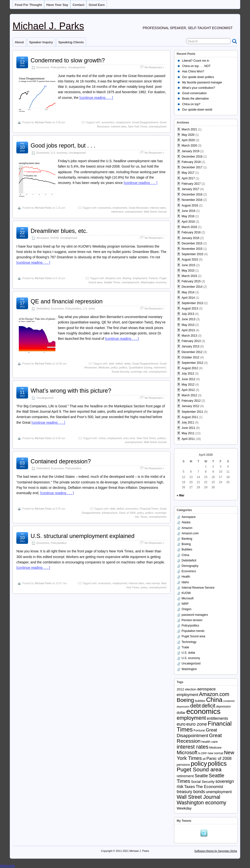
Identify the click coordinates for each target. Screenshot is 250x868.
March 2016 (189, 227)
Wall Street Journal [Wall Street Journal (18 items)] (198, 797)
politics (123, 367)
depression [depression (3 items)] (223, 707)
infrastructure (110, 513)
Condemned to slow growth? (68, 60)
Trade (185, 647)
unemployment (158, 126)
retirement (117, 212)
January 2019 (191, 151)
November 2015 (192, 249)
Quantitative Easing (141, 367)
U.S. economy (59, 153)
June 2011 (188, 428)
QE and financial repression (67, 301)
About (19, 42)
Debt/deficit (43, 308)
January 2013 (191, 346)
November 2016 (192, 200)
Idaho (185, 582)
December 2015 (192, 243)
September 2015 (193, 254)
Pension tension (192, 620)
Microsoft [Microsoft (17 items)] (187, 752)
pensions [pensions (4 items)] (183, 765)
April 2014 (188, 298)
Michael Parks (43, 122)
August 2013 (190, 308)
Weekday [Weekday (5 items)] (184, 808)
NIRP (185, 604)
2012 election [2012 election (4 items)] (187, 689)
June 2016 (188, 211)
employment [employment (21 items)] (191, 718)
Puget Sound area (193, 636)
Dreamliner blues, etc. (59, 231)
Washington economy (153, 282)
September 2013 (193, 303)
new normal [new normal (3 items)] (215, 753)
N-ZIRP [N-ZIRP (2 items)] (203, 753)
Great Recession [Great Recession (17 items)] (199, 738)
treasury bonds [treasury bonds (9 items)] (191, 792)
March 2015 (189, 276)
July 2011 (188, 423)
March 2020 (189, 146)
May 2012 (188, 385)
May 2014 (188, 292)
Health (186, 577)
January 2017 (191, 189)
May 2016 (188, 216)
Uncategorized (77, 67)
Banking (187, 539)
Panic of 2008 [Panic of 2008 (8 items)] (219, 759)
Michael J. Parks (48, 26)
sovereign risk (139, 372)
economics (108, 122)
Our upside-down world (197, 110)
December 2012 (192, 352)
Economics (43, 67)
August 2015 (190, 260)
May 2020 (188, 135)
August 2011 (190, 417)
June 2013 (188, 319)
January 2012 (191, 406)
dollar (127, 364)
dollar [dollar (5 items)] (181, 713)
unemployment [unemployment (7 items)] (219, 792)
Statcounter (7, 866)
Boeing (127, 278)
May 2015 (188, 271)
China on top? (191, 104)
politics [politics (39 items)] (217, 764)
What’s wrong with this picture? (71, 391)
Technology (189, 642)
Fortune (153, 278)
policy (114, 367)
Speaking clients (71, 42)
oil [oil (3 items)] (204, 759)
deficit (119, 364)
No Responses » (154, 67)
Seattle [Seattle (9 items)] (201, 776)
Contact (78, 5)
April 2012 (188, 390)
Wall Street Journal (155, 212)
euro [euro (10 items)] (181, 724)
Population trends (193, 631)
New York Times (138, 126)
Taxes (144, 517)
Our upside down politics (198, 77)
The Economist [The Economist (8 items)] (209, 787)
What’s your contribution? (199, 88)
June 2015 (188, 265)
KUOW (55, 238)
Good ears (97, 5)
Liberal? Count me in (196, 61)
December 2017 (192, 167)
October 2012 (191, 357)
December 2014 (192, 287)
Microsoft (188, 598)
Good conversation (194, 93)
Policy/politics (59, 67)
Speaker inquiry (41, 42)
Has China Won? (193, 71)
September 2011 (193, 412)
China (102, 438)
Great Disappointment (145, 122)
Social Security (121, 372)
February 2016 (191, 232)
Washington (189, 669)
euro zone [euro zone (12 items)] (197, 724)
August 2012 (190, 368)
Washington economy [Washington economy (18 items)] (202, 803)
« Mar (181, 495)
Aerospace (43, 238)
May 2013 (188, 325)
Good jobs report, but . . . (63, 145)
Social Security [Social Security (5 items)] (203, 782)
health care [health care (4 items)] (210, 742)
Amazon (187, 528)
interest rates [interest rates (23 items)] (193, 747)
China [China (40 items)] (214, 700)
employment (123, 122)
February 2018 (191, 162)
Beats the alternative (195, 99)
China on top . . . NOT (196, 66)
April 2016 (188, 222)
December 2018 (192, 157)
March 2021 (189, 129)
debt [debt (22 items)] (195, 706)
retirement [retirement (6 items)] (185, 776)
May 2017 (188, 173)
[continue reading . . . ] (96, 98)
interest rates (119, 126)
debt (111, 364)
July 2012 (188, 374)
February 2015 (191, 281)
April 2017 (188, 178)
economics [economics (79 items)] (203, 711)
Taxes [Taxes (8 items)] (189, 787)
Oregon (187, 609)
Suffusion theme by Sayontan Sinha (216, 851)
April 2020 (188, 140)
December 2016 (192, 194)
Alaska (186, 522)
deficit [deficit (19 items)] (208, 706)
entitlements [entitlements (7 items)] (217, 718)
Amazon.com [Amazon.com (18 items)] (214, 694)
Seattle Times (112, 282)
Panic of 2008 (127, 513)
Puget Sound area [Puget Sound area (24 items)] (199, 769)
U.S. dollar (89, 308)
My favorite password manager (202, 82)
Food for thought (28, 5)
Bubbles (187, 549)
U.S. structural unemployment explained (83, 536)
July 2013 (188, 314)
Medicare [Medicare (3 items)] (215, 748)
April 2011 (188, 439)
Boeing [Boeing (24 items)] (185, 700)
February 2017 (191, 184)
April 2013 (188, 330)
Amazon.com (113, 278)
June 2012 (188, 379)
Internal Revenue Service (198, 588)
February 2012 (191, 401)
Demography (190, 566)
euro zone (129, 438)
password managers (195, 615)
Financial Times (149, 509)
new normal (153, 583)
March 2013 (189, 336)
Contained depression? (61, 461)
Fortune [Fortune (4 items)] (199, 730)
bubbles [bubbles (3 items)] (200, 701)
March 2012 (189, 395)
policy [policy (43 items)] (199, 764)
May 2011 (188, 433)
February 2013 (191, 341)
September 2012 (193, 363)
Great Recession (139, 208)
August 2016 (190, 206)
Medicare (104, 367)
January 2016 (191, 238)
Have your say (57, 5)
